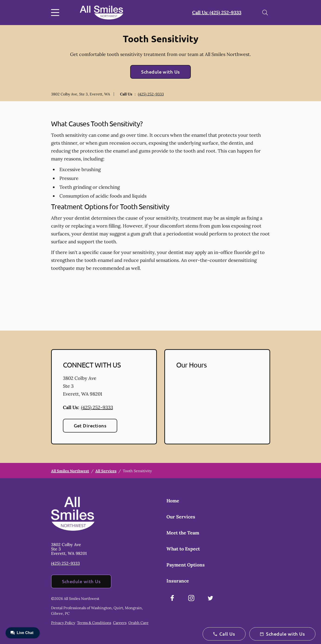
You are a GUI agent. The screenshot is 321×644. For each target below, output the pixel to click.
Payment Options (186, 565)
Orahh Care (138, 623)
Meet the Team (183, 533)
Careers (120, 623)
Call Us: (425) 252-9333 (217, 12)
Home (173, 501)
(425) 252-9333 (151, 94)
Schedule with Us (160, 72)
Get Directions (90, 426)
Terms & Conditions (94, 623)
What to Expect (183, 549)
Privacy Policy (63, 623)
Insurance (178, 581)
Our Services (181, 517)
